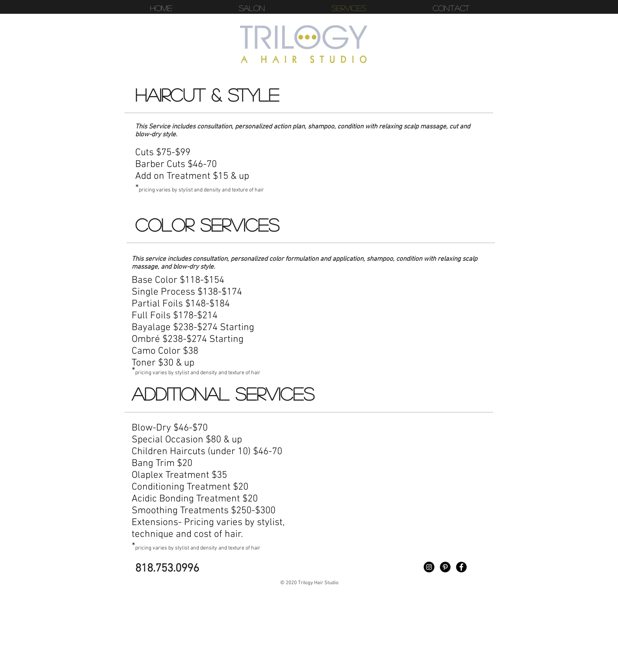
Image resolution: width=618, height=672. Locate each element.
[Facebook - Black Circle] (461, 567)
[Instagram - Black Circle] (429, 567)
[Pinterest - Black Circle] (445, 567)
